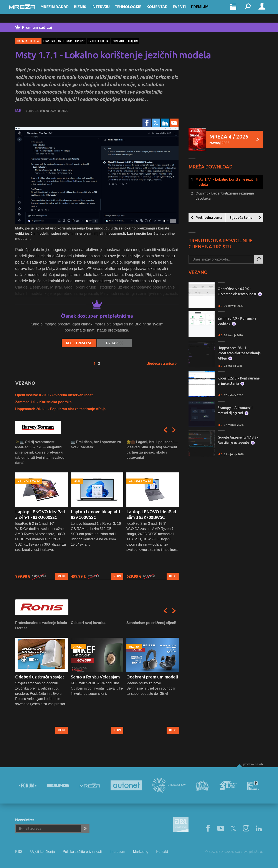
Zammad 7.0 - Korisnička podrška (43, 402)
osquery (133, 41)
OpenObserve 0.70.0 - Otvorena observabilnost (54, 395)
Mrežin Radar (61, 11)
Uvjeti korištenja (42, 852)
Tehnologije (134, 11)
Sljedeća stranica (162, 363)
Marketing (141, 852)
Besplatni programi (28, 41)
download (49, 41)
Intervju (107, 11)
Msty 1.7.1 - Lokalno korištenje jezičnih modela (227, 182)
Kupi (62, 576)
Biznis (86, 11)
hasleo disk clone (98, 41)
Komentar (163, 11)
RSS (19, 852)
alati (61, 41)
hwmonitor (119, 41)
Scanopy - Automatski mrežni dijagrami (235, 410)
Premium (206, 11)
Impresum (117, 852)
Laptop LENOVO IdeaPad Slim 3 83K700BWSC (151, 514)
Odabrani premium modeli (152, 677)
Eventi (185, 11)
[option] (41, 510)
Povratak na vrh (253, 764)
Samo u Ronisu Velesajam (95, 677)
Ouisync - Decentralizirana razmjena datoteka (225, 196)
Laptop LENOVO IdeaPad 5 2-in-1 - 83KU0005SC (40, 514)
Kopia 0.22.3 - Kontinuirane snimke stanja (239, 381)
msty (69, 41)
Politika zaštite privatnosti (82, 852)
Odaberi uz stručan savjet (40, 677)
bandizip (80, 41)
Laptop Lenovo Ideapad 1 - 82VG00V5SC (97, 514)
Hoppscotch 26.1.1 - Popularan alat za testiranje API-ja (60, 409)
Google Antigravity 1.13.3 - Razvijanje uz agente (238, 440)
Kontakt (162, 852)
